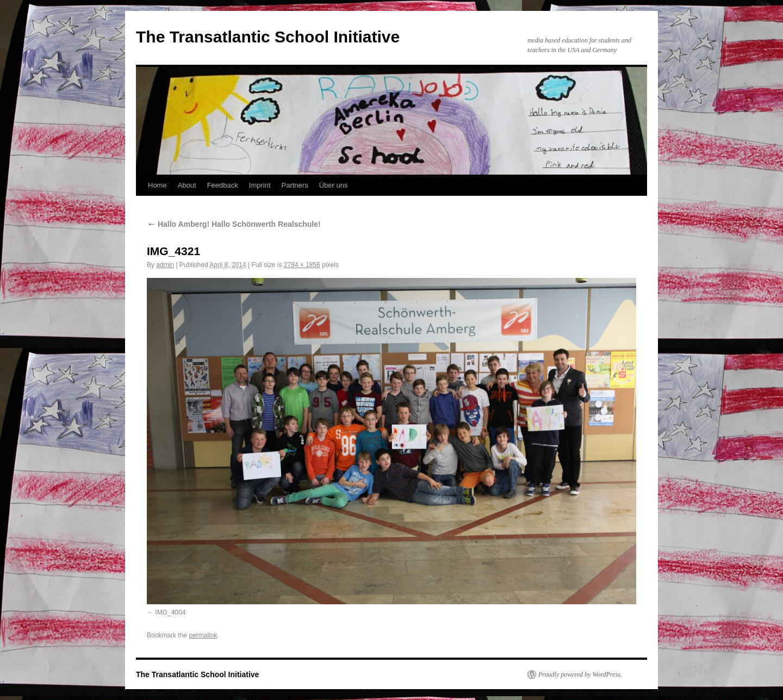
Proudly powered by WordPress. (580, 674)
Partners (295, 185)
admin (165, 265)
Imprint (260, 185)
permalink (203, 635)
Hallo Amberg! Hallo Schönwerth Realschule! (234, 224)
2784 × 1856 (302, 265)
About (187, 185)
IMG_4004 (170, 612)
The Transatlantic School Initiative (268, 37)
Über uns (334, 185)
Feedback (223, 185)
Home (157, 185)
